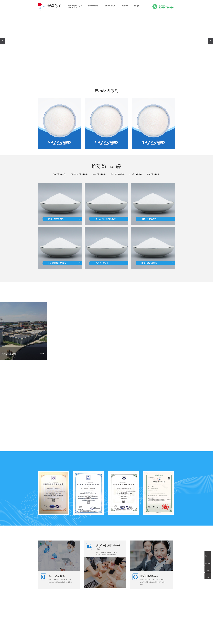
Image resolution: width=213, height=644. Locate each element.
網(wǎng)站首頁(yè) (75, 6)
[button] (102, 77)
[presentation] (2, 41)
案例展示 (125, 6)
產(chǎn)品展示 (110, 6)
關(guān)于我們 (93, 6)
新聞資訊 (137, 6)
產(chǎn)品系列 (107, 91)
